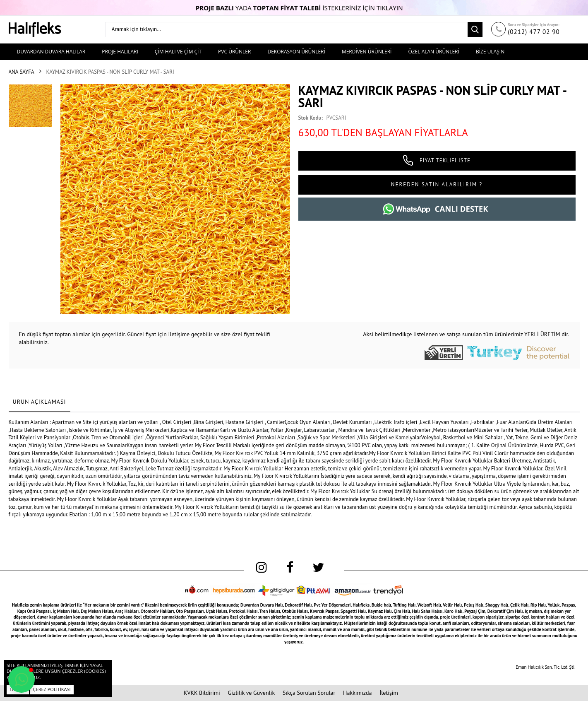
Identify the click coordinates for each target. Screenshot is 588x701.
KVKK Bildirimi (202, 693)
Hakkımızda (357, 693)
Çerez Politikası (52, 689)
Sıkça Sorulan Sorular (309, 693)
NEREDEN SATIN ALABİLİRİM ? (437, 184)
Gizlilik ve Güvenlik (252, 693)
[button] (22, 679)
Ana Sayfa (22, 72)
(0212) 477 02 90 (534, 32)
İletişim (389, 693)
